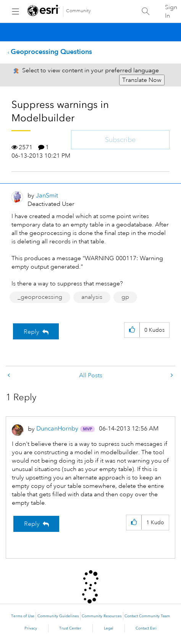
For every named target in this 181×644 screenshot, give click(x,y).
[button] (132, 330)
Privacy (31, 628)
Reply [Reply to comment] (32, 524)
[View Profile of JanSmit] (47, 195)
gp (125, 297)
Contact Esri (146, 628)
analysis (92, 297)
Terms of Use (23, 616)
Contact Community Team (147, 616)
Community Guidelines (58, 616)
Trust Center (70, 628)
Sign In (171, 11)
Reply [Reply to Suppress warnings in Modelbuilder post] (32, 332)
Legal (109, 628)
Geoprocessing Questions (51, 51)
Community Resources (102, 616)
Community (78, 11)
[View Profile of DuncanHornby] (57, 428)
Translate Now (142, 80)
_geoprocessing (40, 297)
